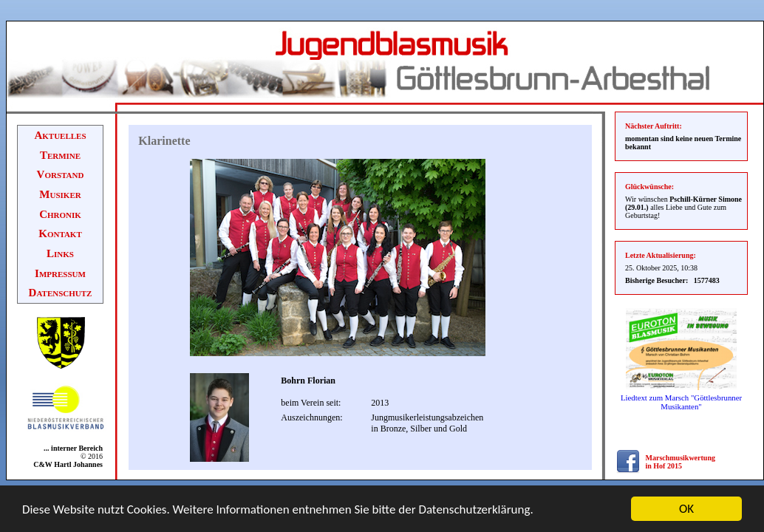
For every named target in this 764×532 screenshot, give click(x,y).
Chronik (60, 214)
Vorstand (61, 174)
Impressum (60, 273)
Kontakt (60, 233)
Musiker (60, 194)
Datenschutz (61, 293)
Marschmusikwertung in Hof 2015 (681, 462)
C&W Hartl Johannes (68, 464)
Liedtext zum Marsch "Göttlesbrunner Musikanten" (681, 402)
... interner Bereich (71, 448)
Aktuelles (60, 135)
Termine (60, 155)
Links (60, 253)
